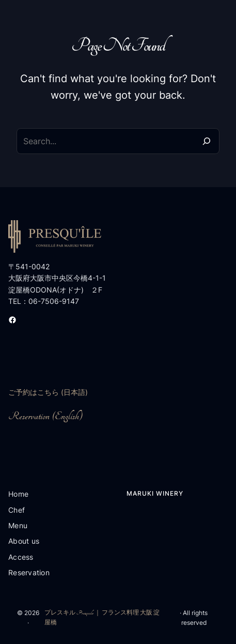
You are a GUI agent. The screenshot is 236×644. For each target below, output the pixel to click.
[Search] (207, 141)
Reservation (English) (45, 416)
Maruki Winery (155, 493)
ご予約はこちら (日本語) (48, 392)
